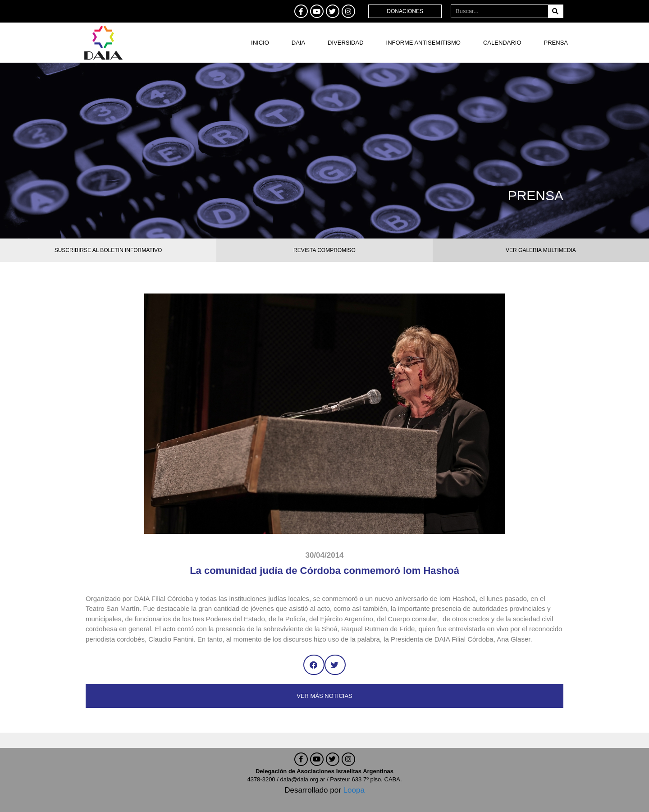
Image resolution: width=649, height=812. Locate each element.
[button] (314, 665)
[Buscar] (555, 11)
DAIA (298, 43)
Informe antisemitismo (423, 43)
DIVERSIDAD (345, 43)
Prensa (556, 43)
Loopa (354, 790)
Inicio (260, 43)
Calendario (502, 43)
